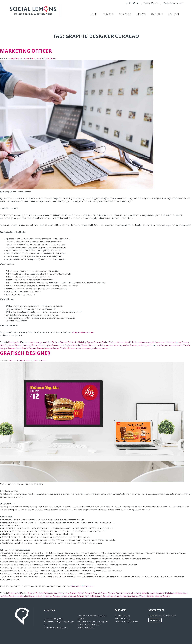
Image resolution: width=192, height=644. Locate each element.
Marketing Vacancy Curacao (84, 345)
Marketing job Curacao (49, 345)
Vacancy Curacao (52, 348)
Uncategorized (15, 342)
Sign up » (155, 620)
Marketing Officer (26, 51)
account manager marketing (39, 342)
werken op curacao (100, 348)
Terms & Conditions (86, 627)
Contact (174, 14)
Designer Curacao (60, 342)
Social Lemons (51, 58)
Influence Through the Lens (127, 621)
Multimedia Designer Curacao (97, 596)
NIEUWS (141, 14)
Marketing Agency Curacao (177, 342)
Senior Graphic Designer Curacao (30, 348)
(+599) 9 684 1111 (151, 3)
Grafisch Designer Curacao (113, 342)
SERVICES (108, 14)
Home (94, 14)
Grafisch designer (25, 353)
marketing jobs (66, 345)
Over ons (157, 14)
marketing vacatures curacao (168, 345)
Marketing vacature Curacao (125, 345)
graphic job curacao (157, 342)
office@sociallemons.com (82, 586)
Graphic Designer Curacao (136, 342)
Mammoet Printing (123, 618)
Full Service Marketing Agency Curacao (84, 342)
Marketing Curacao (31, 345)
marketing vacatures (146, 345)
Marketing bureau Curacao (11, 345)
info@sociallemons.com (173, 3)
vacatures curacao (84, 348)
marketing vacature (105, 345)
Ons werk (125, 14)
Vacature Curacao (68, 348)
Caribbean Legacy (123, 616)
